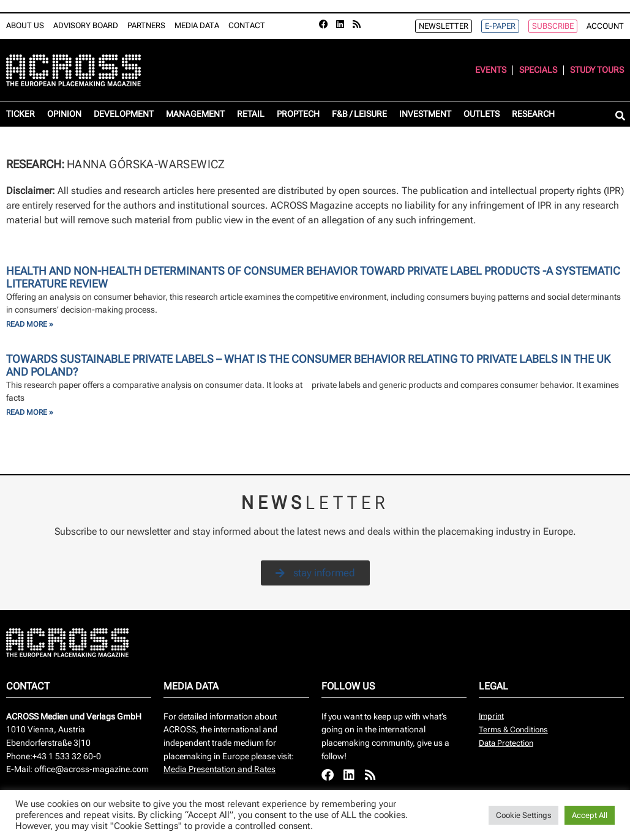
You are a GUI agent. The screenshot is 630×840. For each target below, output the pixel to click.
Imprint (491, 716)
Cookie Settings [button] (523, 815)
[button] (620, 117)
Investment (425, 114)
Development (124, 114)
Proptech (298, 114)
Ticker (21, 114)
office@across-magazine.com (92, 769)
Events (491, 70)
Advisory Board (86, 25)
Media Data (197, 25)
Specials (538, 70)
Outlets (482, 114)
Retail (251, 114)
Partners (146, 25)
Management (195, 114)
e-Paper (500, 26)
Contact (247, 25)
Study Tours (597, 70)
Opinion (64, 114)
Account (605, 26)
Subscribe (553, 26)
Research (533, 114)
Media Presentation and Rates (219, 769)
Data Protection (506, 743)
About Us (25, 25)
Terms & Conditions (513, 730)
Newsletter (444, 26)
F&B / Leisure (359, 114)
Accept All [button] (590, 815)
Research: (36, 164)
